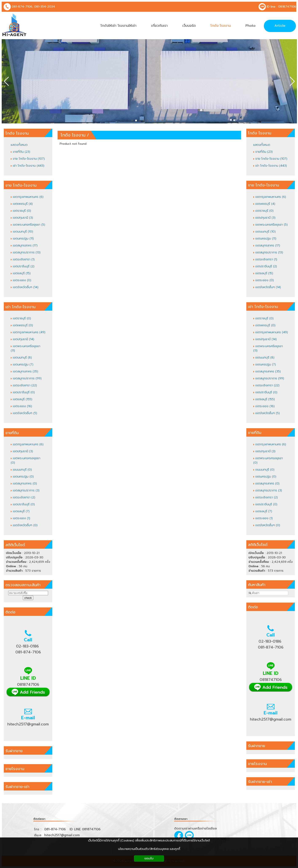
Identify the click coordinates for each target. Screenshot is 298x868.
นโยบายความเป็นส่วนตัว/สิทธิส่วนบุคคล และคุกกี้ (149, 849)
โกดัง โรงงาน (73, 135)
